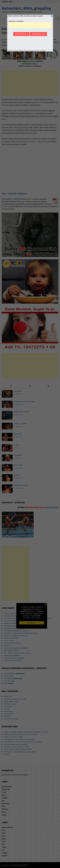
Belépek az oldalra (21, 34)
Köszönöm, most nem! (38, 34)
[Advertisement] (30, 25)
